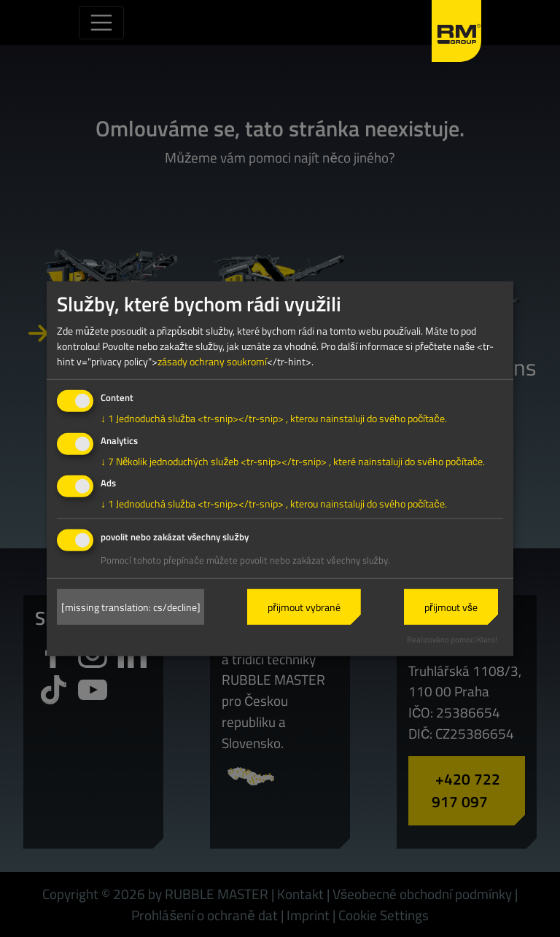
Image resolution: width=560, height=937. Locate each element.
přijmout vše (451, 607)
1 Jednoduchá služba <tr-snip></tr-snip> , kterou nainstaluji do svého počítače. (274, 418)
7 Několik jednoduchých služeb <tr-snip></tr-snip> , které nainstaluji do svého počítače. (293, 460)
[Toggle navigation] (101, 23)
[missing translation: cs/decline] (131, 607)
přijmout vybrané (304, 607)
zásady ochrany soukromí (212, 361)
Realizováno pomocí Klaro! (452, 639)
